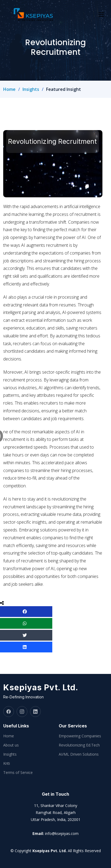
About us (11, 745)
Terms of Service (18, 773)
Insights (31, 89)
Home (9, 89)
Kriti (7, 763)
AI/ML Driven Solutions (79, 754)
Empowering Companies (80, 736)
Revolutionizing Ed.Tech (79, 745)
